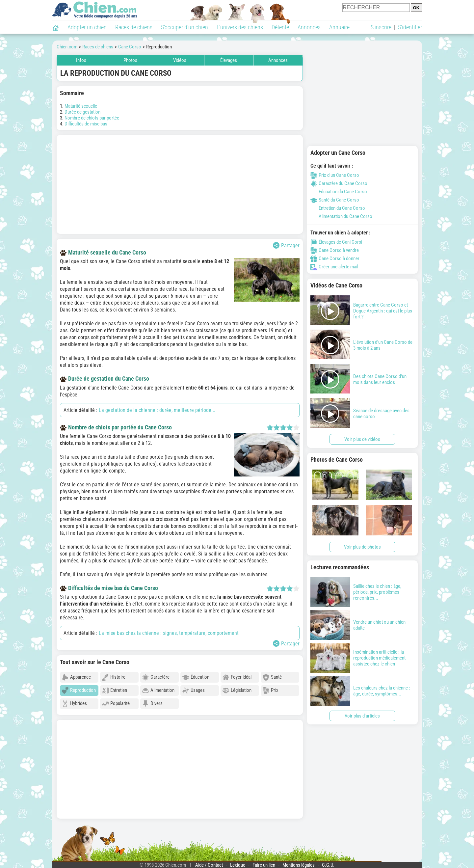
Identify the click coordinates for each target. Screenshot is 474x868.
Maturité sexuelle (81, 106)
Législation (237, 691)
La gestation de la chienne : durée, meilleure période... (157, 410)
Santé (272, 677)
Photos (130, 60)
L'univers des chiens (240, 27)
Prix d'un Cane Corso (335, 175)
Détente (280, 27)
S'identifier (410, 27)
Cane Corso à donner (335, 258)
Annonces (309, 27)
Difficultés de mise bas (86, 124)
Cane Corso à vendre (335, 250)
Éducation (196, 677)
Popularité (116, 704)
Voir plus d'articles (362, 716)
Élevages (229, 60)
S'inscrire (381, 27)
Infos (81, 60)
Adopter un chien (87, 27)
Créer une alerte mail (334, 267)
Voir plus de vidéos (362, 439)
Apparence (76, 677)
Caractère (156, 677)
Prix (271, 691)
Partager (286, 245)
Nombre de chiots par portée (92, 118)
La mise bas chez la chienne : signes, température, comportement (169, 633)
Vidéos (180, 60)
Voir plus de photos (362, 547)
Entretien (115, 691)
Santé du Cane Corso (335, 200)
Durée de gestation (82, 112)
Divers (152, 704)
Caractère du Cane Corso (339, 183)
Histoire (114, 677)
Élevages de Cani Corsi (336, 242)
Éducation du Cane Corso (339, 192)
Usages (194, 691)
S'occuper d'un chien (184, 27)
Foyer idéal (237, 677)
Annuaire (339, 27)
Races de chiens (134, 27)
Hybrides (74, 704)
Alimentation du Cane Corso (341, 216)
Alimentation (158, 691)
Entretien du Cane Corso (338, 208)
